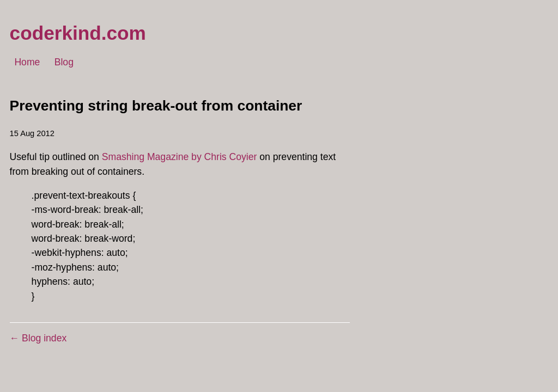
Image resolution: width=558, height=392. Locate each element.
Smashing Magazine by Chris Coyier (180, 157)
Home (27, 63)
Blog (64, 63)
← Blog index (38, 338)
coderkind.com (78, 33)
